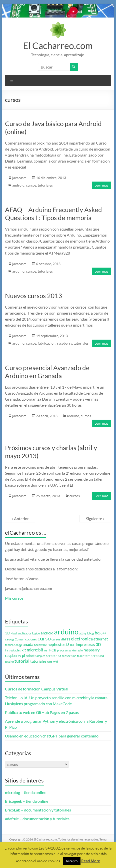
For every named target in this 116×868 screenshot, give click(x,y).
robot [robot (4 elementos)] (30, 656)
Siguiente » (95, 519)
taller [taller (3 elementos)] (80, 656)
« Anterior (20, 519)
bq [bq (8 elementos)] (97, 633)
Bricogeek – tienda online (27, 801)
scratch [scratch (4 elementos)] (52, 656)
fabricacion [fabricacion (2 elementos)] (12, 645)
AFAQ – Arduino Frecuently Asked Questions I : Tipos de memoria (53, 214)
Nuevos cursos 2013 (33, 296)
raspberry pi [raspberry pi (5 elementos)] (15, 656)
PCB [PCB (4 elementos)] (53, 650)
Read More (91, 861)
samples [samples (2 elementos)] (40, 656)
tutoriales (45, 185)
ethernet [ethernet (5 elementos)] (101, 639)
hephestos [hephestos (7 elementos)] (56, 644)
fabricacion (47, 343)
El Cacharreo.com (58, 46)
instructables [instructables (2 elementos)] (13, 650)
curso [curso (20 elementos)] (44, 638)
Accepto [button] (72, 861)
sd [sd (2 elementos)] (60, 656)
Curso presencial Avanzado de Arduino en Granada (47, 372)
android (18, 185)
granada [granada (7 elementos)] (26, 644)
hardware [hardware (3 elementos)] (40, 645)
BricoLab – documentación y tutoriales (38, 810)
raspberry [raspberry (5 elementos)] (92, 650)
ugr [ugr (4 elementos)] (50, 661)
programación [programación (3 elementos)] (66, 650)
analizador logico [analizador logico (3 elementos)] (29, 633)
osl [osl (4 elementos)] (46, 650)
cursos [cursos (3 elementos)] (56, 639)
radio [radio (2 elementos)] (80, 650)
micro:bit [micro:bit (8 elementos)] (35, 650)
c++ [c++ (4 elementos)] (103, 633)
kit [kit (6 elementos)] (24, 650)
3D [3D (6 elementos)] (8, 633)
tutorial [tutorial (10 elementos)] (22, 661)
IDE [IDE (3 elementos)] (72, 645)
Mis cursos (14, 598)
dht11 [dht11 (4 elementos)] (66, 639)
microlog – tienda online (26, 792)
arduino (18, 271)
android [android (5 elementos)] (47, 633)
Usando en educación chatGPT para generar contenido (52, 736)
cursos (31, 185)
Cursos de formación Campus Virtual (37, 689)
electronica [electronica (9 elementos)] (82, 639)
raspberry (64, 343)
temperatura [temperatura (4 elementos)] (94, 656)
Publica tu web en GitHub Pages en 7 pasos (42, 712)
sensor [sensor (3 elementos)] (66, 656)
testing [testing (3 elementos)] (9, 662)
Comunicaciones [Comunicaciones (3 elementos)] (26, 639)
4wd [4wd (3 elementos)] (14, 633)
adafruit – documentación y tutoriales (37, 819)
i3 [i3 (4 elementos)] (68, 645)
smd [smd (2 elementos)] (74, 656)
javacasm (19, 178)
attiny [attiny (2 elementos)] (83, 633)
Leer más (101, 185)
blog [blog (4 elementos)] (91, 633)
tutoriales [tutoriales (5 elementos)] (38, 661)
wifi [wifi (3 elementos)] (56, 662)
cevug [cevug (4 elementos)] (9, 639)
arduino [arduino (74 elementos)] (66, 632)
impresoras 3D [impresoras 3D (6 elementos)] (88, 644)
